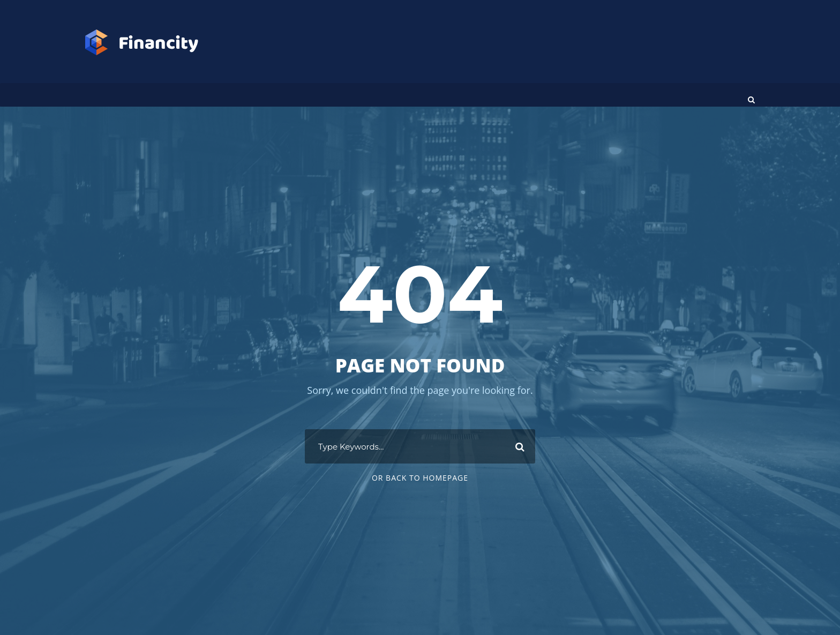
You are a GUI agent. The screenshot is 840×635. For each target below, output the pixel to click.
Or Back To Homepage (420, 478)
